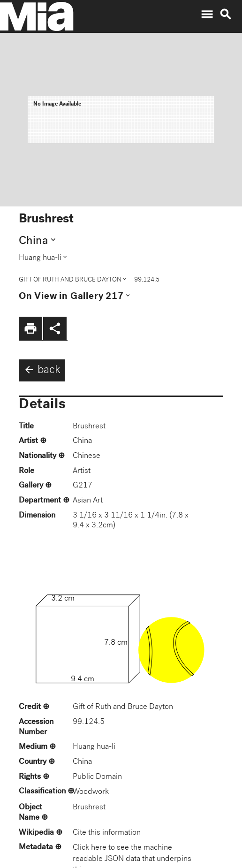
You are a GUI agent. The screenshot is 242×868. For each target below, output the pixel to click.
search (226, 15)
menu (207, 15)
